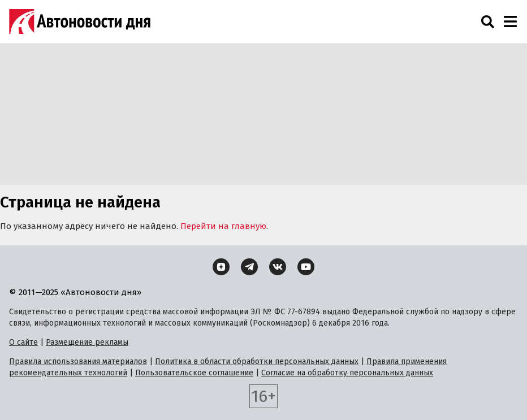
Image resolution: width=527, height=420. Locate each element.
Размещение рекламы (87, 342)
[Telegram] (249, 267)
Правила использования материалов (78, 361)
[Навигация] (510, 21)
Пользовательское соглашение (194, 373)
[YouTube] (306, 267)
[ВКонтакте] (278, 267)
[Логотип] (80, 21)
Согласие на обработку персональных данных (347, 373)
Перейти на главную (223, 226)
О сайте (23, 342)
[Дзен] (221, 267)
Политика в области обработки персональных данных (257, 361)
